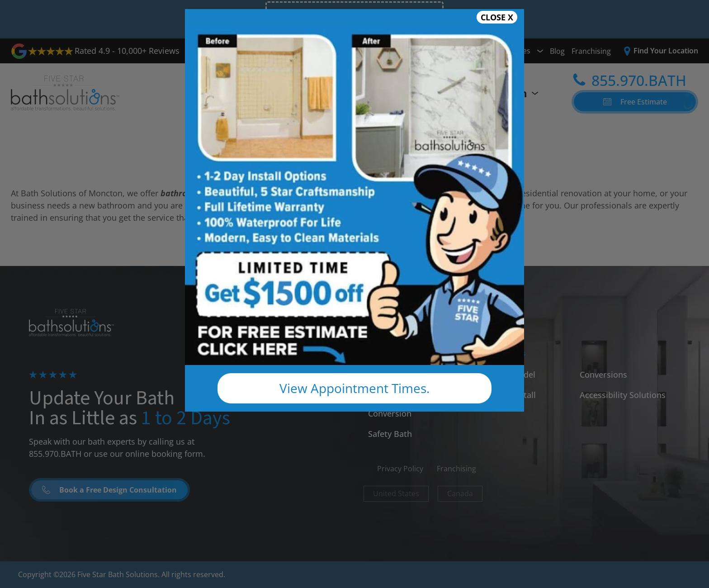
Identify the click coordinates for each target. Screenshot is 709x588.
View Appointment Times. (354, 388)
